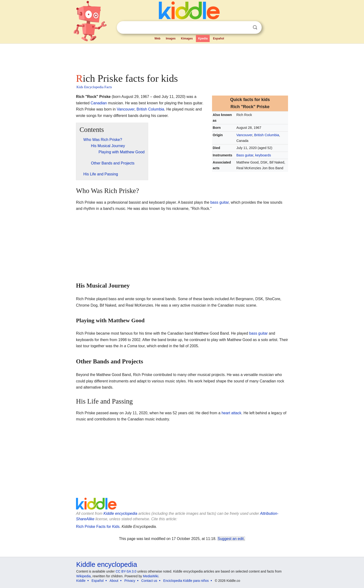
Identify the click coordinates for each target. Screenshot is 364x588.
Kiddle (81, 581)
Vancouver (244, 135)
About (114, 581)
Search (255, 27)
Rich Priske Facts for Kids (98, 527)
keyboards (263, 155)
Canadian (99, 103)
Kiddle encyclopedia (120, 513)
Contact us (149, 581)
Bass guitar (245, 155)
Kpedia (203, 39)
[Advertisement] (182, 57)
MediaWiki (151, 576)
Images (171, 39)
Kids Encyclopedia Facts (94, 87)
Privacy (130, 581)
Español (219, 39)
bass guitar (220, 202)
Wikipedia (83, 576)
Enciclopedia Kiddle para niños (186, 581)
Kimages (187, 39)
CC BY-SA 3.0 (126, 571)
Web (158, 39)
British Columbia (267, 135)
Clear (245, 28)
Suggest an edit (231, 539)
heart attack (232, 413)
